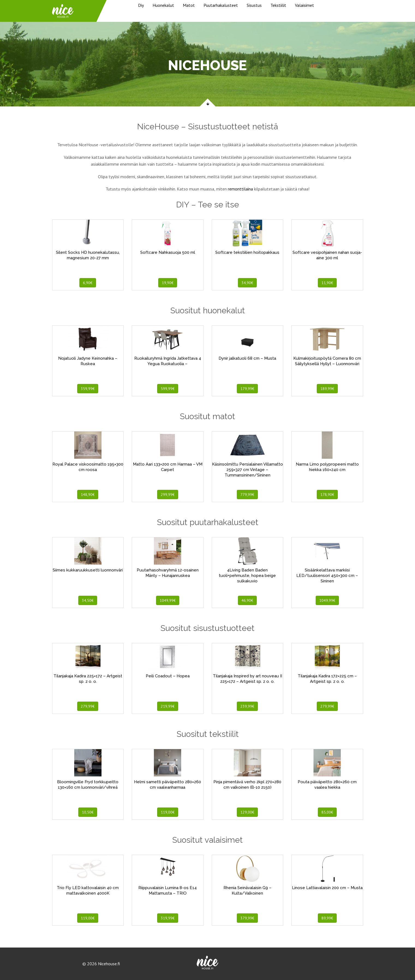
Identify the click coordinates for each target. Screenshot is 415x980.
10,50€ (88, 812)
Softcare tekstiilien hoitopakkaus (247, 252)
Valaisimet (304, 5)
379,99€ (247, 918)
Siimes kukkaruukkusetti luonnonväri (88, 570)
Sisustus (254, 5)
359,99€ (88, 389)
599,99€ (168, 389)
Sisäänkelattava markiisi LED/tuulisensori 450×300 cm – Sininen (327, 576)
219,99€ (168, 706)
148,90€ (88, 495)
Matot (189, 5)
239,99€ (247, 706)
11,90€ (327, 283)
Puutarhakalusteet (221, 5)
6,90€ (88, 283)
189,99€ (327, 389)
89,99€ (327, 918)
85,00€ (327, 812)
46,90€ (247, 600)
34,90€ (247, 283)
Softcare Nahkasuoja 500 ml (168, 252)
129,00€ (247, 812)
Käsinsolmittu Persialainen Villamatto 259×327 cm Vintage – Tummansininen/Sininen (247, 470)
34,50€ (88, 600)
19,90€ (168, 283)
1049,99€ (168, 600)
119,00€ (168, 812)
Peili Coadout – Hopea (168, 676)
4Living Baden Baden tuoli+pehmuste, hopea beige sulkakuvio (247, 576)
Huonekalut (163, 5)
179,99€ (247, 389)
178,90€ (327, 495)
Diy (141, 5)
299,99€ (168, 495)
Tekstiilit (278, 5)
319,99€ (168, 918)
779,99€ (247, 495)
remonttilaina (240, 189)
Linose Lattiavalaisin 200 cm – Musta (327, 888)
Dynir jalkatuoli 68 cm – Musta (247, 358)
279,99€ (88, 706)
